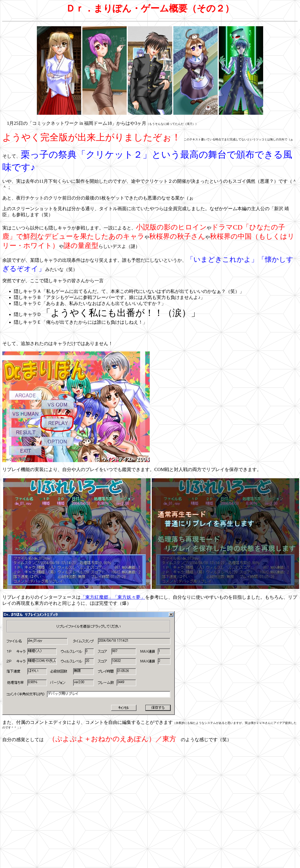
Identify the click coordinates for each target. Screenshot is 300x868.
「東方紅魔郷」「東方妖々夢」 (113, 597)
